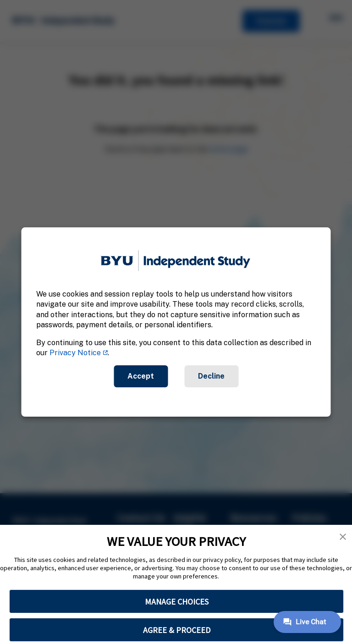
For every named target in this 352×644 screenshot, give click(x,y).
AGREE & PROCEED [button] (177, 630)
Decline (211, 376)
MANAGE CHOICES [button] (177, 602)
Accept (141, 376)
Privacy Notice (75, 353)
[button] (343, 537)
